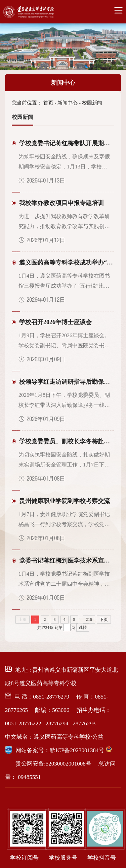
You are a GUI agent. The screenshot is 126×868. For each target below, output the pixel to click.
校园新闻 (92, 103)
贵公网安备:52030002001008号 (53, 764)
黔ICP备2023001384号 (77, 750)
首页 (48, 103)
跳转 (83, 628)
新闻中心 (63, 83)
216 (89, 620)
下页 (104, 620)
